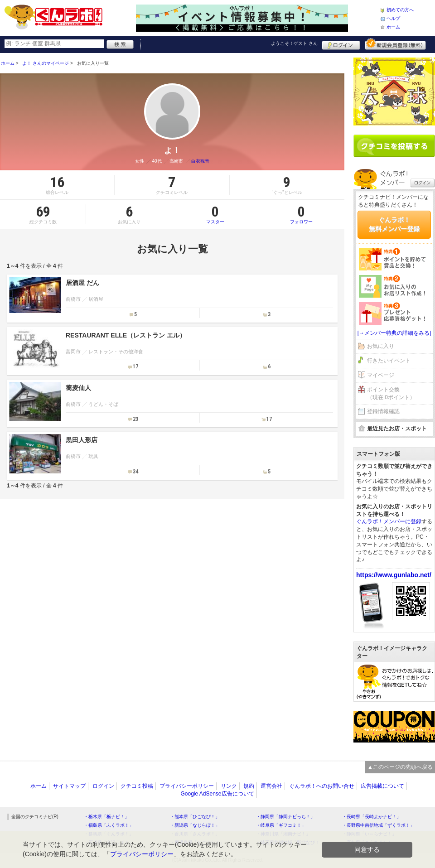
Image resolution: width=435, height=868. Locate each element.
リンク (229, 786)
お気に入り (381, 346)
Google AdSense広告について (217, 794)
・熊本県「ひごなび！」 (195, 817)
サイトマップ (69, 786)
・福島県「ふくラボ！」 (109, 825)
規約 (249, 786)
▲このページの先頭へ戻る (400, 767)
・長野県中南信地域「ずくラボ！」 (378, 825)
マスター (215, 214)
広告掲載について (382, 786)
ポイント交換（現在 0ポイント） (391, 393)
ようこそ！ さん (294, 43)
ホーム (393, 27)
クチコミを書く (394, 146)
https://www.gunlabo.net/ (394, 575)
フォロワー (301, 214)
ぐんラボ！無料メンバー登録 (394, 224)
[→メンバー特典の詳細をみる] (394, 333)
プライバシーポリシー (187, 786)
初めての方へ (400, 10)
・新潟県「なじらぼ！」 (195, 825)
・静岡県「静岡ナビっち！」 (285, 817)
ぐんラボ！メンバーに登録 (389, 521)
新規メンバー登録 (395, 44)
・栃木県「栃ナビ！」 (106, 817)
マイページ (381, 375)
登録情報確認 (383, 411)
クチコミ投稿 (137, 786)
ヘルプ (393, 18)
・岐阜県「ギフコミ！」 (281, 825)
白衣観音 (200, 161)
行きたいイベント (389, 361)
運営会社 (271, 786)
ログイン (341, 44)
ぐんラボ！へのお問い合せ (322, 786)
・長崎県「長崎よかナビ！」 (372, 817)
